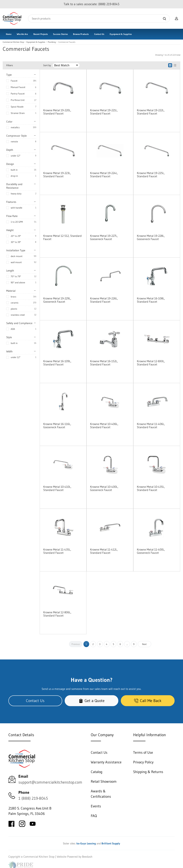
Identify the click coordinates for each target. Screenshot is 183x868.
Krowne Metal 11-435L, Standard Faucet (57, 551)
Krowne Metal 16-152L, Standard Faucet (104, 363)
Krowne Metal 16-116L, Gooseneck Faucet (57, 426)
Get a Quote (92, 701)
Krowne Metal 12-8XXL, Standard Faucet (151, 363)
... (127, 644)
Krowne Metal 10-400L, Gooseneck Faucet (104, 488)
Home (9, 34)
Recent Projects (41, 34)
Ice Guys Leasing (86, 843)
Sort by (47, 65)
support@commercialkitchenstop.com (50, 782)
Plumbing (52, 42)
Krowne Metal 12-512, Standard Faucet (62, 237)
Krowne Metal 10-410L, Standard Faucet (57, 488)
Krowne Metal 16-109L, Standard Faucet (57, 363)
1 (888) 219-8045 (33, 798)
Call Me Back (148, 701)
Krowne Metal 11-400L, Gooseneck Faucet (151, 551)
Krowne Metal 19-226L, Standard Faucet (104, 300)
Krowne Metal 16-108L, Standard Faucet (151, 300)
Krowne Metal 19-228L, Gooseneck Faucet (151, 237)
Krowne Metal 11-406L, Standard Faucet (151, 426)
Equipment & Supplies (121, 34)
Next (144, 644)
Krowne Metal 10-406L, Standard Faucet (104, 426)
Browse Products (81, 34)
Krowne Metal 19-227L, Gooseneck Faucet (104, 237)
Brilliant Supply (111, 843)
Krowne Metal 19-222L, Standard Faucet (151, 112)
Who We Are (22, 34)
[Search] (99, 19)
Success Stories (60, 34)
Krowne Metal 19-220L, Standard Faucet (57, 112)
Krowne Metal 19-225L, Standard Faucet (151, 175)
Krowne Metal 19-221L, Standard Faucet (104, 112)
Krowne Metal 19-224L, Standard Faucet (104, 175)
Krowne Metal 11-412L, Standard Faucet (104, 551)
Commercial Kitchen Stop (13, 42)
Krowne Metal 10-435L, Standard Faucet (151, 488)
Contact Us (99, 34)
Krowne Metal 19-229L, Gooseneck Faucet (57, 300)
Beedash (87, 857)
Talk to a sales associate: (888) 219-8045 (91, 4)
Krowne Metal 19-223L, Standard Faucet (57, 175)
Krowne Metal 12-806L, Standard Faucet (57, 614)
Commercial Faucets (67, 42)
